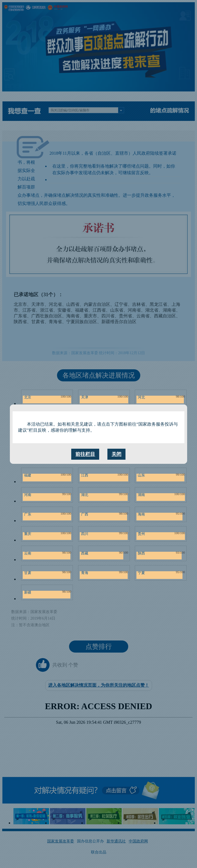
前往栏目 (85, 454)
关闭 (116, 454)
